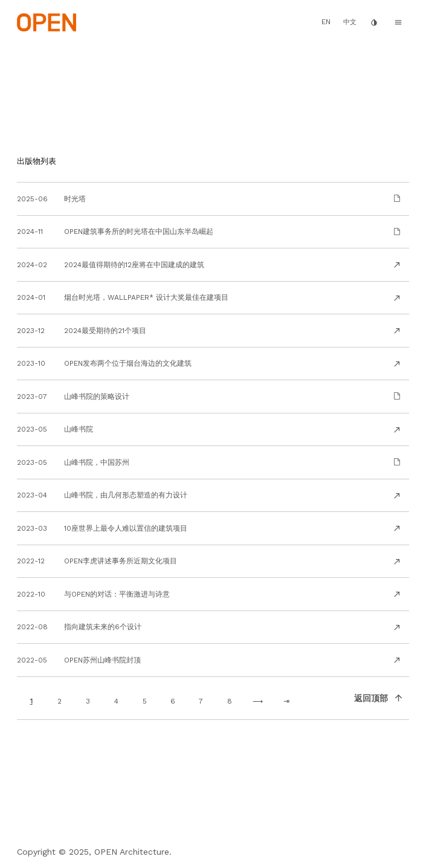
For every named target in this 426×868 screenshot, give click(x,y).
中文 (350, 22)
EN (326, 22)
